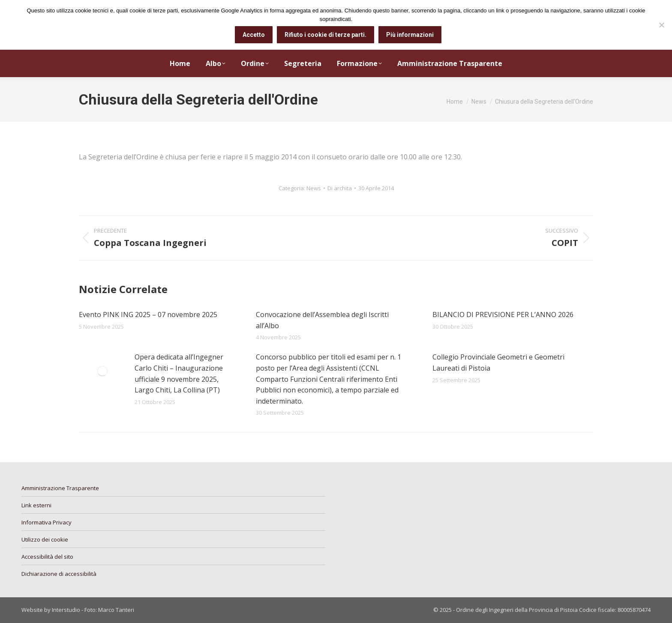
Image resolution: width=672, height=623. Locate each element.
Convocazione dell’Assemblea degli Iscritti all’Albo (322, 320)
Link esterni (36, 505)
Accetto (254, 35)
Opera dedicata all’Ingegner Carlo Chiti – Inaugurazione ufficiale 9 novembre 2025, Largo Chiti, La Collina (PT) (179, 373)
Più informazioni (410, 35)
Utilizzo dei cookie (45, 539)
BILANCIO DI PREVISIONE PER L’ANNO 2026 (503, 314)
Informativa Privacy (46, 522)
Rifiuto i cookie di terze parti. (325, 35)
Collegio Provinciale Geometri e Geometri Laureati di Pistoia (498, 362)
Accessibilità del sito (47, 557)
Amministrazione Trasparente (60, 488)
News (314, 188)
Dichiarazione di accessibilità (59, 574)
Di (340, 188)
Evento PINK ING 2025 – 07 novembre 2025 (148, 314)
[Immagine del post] (102, 371)
